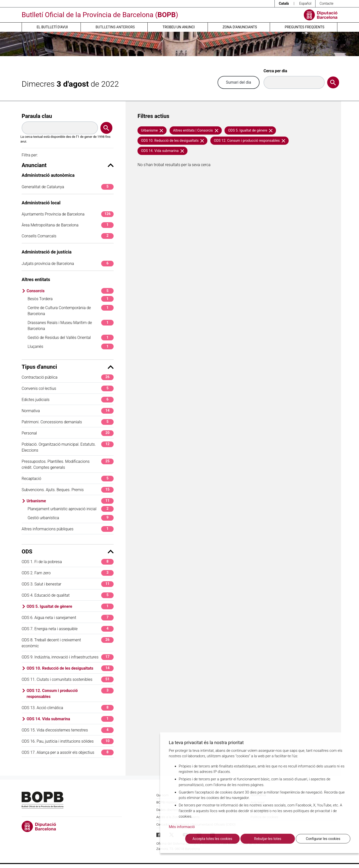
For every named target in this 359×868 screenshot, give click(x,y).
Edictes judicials (68, 400)
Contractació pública (68, 377)
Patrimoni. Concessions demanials (68, 422)
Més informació (182, 827)
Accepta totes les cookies (212, 839)
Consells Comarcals (68, 236)
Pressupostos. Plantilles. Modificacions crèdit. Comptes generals (68, 464)
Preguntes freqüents (304, 27)
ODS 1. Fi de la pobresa (68, 562)
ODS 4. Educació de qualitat (68, 595)
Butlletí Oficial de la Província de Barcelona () (100, 15)
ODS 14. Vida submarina (70, 719)
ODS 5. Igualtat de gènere (70, 606)
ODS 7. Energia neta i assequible (68, 629)
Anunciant (68, 165)
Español (305, 3)
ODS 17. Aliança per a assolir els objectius (68, 752)
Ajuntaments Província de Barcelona (68, 214)
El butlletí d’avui (52, 27)
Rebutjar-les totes (268, 839)
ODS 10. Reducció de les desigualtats (70, 668)
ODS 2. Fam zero (68, 573)
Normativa (68, 411)
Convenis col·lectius (68, 388)
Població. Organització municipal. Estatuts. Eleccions (68, 447)
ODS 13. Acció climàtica (68, 708)
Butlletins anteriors (115, 27)
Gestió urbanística (71, 518)
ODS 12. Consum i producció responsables (70, 693)
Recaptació (68, 479)
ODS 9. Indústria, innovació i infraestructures (68, 657)
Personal (68, 433)
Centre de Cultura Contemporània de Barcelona (71, 310)
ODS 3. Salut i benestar (68, 584)
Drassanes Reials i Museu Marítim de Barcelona (71, 325)
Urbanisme (70, 501)
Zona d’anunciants (240, 27)
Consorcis (70, 291)
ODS (68, 552)
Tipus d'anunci (68, 367)
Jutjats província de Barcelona (68, 264)
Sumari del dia (239, 82)
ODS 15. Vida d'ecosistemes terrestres (68, 730)
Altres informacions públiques (68, 529)
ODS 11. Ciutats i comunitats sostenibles (68, 679)
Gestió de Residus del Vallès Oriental (71, 338)
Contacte (326, 3)
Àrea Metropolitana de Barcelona (68, 225)
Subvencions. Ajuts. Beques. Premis (68, 490)
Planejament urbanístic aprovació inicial (71, 509)
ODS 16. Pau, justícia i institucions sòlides (68, 741)
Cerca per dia (275, 71)
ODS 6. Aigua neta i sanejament (68, 618)
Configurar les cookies (323, 839)
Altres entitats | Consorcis (196, 130)
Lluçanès (71, 346)
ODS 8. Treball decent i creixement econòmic (68, 643)
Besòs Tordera (71, 299)
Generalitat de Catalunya (68, 187)
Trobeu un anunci (179, 27)
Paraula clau (37, 116)
